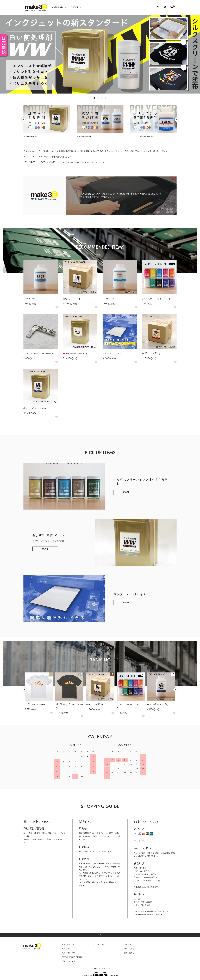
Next (177, 120)
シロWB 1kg (29, 299)
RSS (95, 945)
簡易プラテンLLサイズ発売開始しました (55, 157)
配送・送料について (69, 945)
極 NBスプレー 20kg (151, 354)
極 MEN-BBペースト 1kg (158, 705)
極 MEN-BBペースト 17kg (35, 408)
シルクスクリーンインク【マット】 (156, 299)
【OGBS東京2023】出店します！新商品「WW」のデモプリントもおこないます (72, 163)
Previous (23, 120)
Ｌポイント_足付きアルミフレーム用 (38, 354)
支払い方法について (69, 953)
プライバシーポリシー (70, 961)
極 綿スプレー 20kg (71, 299)
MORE (126, 493)
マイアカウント (130, 945)
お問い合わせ (129, 953)
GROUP (75, 8)
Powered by (100, 974)
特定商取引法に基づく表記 (72, 957)
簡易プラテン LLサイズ (113, 354)
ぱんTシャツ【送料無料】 (35, 705)
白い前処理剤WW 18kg (75, 354)
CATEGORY (58, 8)
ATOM (101, 945)
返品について (67, 949)
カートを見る (129, 949)
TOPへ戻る (100, 935)
